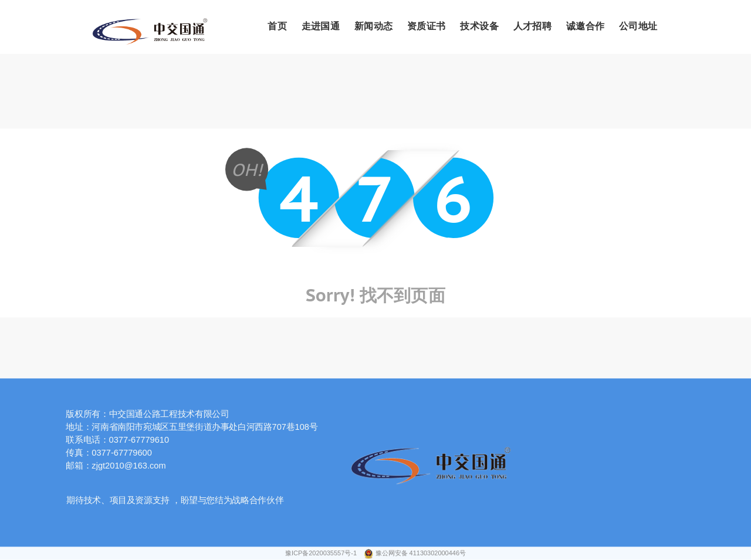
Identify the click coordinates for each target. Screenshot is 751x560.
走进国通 (321, 26)
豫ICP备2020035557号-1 (322, 553)
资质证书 (427, 26)
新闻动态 (374, 26)
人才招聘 (533, 26)
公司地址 (638, 26)
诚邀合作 (586, 26)
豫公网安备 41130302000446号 (421, 553)
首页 (277, 26)
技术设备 (479, 26)
